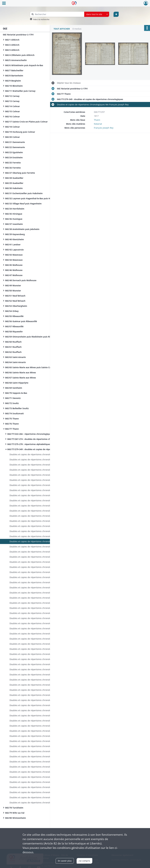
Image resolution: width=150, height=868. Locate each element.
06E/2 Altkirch (12, 45)
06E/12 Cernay (12, 96)
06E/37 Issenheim (14, 224)
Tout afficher (62, 29)
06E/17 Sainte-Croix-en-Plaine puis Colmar (26, 122)
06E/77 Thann (12, 429)
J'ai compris (84, 861)
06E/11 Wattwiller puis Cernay (20, 91)
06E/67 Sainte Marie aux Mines (21, 378)
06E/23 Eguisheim (14, 152)
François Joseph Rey (104, 128)
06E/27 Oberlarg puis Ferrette (20, 173)
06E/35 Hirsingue (14, 214)
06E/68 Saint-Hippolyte (17, 383)
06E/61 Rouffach (13, 347)
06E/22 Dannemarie (15, 147)
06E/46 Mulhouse (14, 270)
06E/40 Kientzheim (15, 239)
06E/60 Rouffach (13, 342)
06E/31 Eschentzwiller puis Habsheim (24, 193)
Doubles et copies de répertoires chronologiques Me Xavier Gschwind (39, 736)
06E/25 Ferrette (13, 163)
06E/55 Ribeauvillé (14, 316)
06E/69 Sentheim (14, 388)
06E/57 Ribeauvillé (14, 326)
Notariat (98, 124)
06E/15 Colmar (12, 111)
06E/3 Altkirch (12, 50)
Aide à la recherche (41, 19)
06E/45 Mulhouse (14, 265)
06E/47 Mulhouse (14, 275)
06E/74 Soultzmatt (14, 413)
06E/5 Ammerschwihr (16, 60)
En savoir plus (65, 861)
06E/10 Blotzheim (14, 86)
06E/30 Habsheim (14, 188)
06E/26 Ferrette (13, 168)
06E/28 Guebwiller (14, 178)
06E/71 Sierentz (13, 398)
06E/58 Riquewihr (14, 332)
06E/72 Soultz (12, 403)
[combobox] (97, 14)
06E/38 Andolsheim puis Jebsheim (22, 229)
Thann (97, 120)
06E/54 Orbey (12, 311)
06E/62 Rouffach (13, 352)
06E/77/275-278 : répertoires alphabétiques (29, 444)
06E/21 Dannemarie (15, 142)
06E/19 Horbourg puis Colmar (20, 132)
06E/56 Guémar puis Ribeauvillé (21, 321)
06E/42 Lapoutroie (14, 250)
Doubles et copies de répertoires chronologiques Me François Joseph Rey (39, 454)
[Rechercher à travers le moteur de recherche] (59, 14)
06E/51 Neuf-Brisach (15, 296)
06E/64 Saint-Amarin (15, 362)
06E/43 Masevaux (14, 255)
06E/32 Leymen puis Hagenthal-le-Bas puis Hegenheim (33, 198)
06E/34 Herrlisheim (15, 209)
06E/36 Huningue (14, 219)
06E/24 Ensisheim (14, 157)
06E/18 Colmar (12, 127)
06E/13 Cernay (12, 101)
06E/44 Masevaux (14, 260)
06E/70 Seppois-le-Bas (16, 393)
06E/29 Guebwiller (14, 183)
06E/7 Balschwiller (14, 70)
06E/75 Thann (12, 419)
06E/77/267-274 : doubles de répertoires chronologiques (36, 439)
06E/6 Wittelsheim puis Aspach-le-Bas (24, 65)
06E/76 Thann (12, 424)
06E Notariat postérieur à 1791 (18, 35)
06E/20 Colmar (12, 137)
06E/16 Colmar (12, 117)
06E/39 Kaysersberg (15, 234)
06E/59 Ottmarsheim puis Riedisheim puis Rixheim (31, 337)
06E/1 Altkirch (12, 40)
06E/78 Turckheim (14, 808)
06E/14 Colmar (12, 106)
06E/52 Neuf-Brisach (15, 301)
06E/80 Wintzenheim (16, 818)
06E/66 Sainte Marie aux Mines (21, 372)
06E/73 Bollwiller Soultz (17, 408)
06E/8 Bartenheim (14, 76)
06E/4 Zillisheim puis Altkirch (20, 55)
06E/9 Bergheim (13, 81)
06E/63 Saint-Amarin (15, 357)
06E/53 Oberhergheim (16, 306)
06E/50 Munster (13, 291)
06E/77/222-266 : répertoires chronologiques (30, 434)
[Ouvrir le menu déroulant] (4, 4)
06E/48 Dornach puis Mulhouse (21, 280)
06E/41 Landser (13, 244)
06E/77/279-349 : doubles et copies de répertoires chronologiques (37, 449)
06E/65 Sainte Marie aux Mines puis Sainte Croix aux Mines (34, 367)
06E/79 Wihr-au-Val (15, 813)
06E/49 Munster (13, 285)
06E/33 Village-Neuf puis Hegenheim (23, 204)
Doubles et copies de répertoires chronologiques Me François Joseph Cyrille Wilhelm (39, 572)
